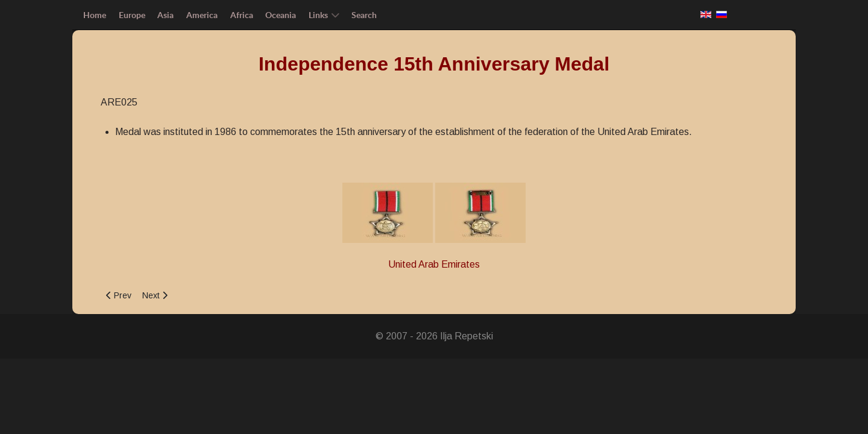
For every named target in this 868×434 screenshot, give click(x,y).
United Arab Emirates (434, 264)
